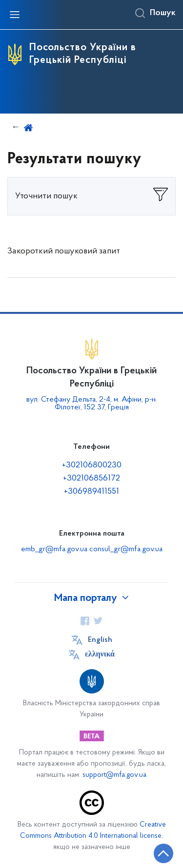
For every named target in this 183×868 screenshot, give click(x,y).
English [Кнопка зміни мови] (100, 640)
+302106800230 (92, 465)
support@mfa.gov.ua (114, 775)
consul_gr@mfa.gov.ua (126, 549)
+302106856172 (91, 478)
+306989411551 (91, 492)
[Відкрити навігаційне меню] (15, 15)
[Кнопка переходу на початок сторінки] (163, 853)
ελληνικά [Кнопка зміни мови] (100, 655)
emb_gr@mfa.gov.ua (54, 549)
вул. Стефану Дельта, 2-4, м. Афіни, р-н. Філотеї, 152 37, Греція (92, 404)
